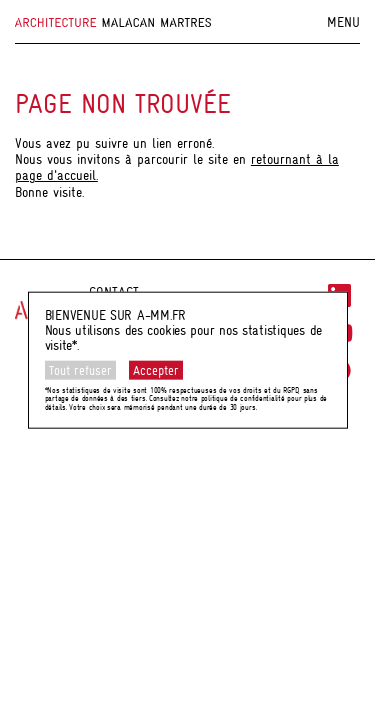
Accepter (156, 370)
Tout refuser (80, 370)
